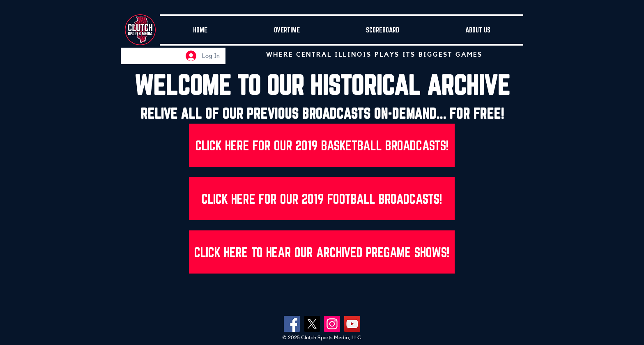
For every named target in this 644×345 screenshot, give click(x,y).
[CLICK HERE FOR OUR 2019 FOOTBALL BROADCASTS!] (322, 199)
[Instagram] (332, 324)
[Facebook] (292, 324)
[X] (312, 324)
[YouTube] (352, 324)
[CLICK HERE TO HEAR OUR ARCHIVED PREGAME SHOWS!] (322, 252)
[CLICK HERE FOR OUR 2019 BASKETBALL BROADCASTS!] (322, 145)
